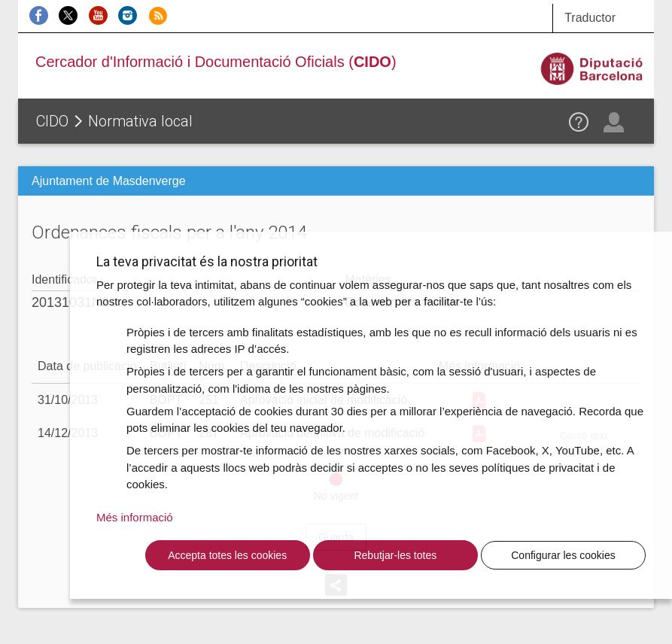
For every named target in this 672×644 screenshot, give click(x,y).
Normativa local (140, 121)
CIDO (52, 121)
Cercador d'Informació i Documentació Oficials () (216, 62)
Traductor (590, 18)
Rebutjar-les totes (395, 555)
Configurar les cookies (563, 555)
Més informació (135, 517)
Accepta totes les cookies (227, 555)
